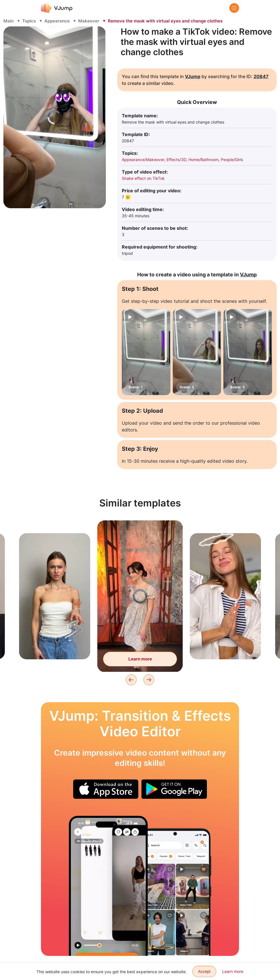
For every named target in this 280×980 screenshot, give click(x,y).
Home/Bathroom (203, 159)
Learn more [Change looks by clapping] (140, 659)
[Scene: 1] (146, 352)
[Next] (149, 680)
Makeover (89, 21)
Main (9, 21)
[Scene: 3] (248, 352)
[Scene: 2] (197, 352)
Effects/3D (176, 159)
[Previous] (131, 680)
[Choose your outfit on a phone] (108, 886)
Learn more (233, 971)
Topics (29, 21)
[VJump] (57, 8)
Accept (204, 971)
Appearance (57, 21)
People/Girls (232, 159)
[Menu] (234, 8)
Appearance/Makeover (143, 159)
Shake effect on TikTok (143, 178)
